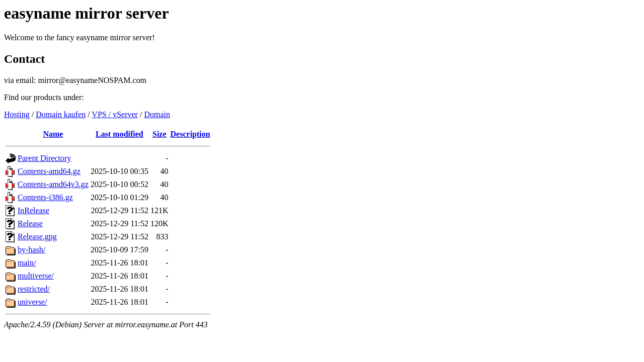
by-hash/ (31, 250)
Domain (157, 114)
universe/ (32, 302)
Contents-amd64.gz (49, 171)
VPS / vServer (115, 114)
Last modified (119, 134)
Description (190, 134)
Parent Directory (44, 158)
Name (53, 134)
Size (159, 134)
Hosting (17, 114)
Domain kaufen (61, 114)
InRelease (33, 210)
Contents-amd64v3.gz (53, 184)
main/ (27, 263)
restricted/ (34, 289)
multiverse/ (36, 276)
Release (30, 223)
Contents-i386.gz (45, 197)
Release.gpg (37, 237)
